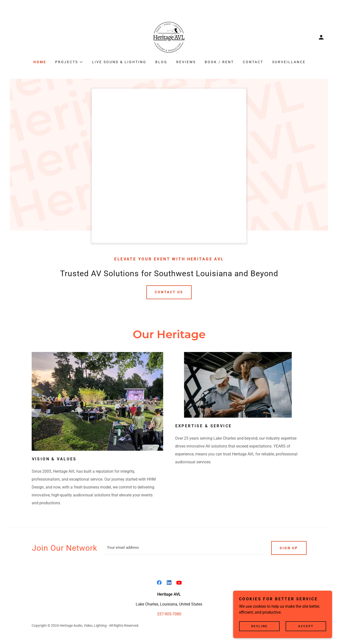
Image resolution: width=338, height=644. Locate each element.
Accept (306, 626)
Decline (259, 626)
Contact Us (169, 292)
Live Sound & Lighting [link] (119, 62)
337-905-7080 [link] (169, 614)
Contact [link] (253, 62)
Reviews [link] (186, 62)
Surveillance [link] (289, 62)
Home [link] (40, 62)
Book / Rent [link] (219, 62)
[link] (169, 37)
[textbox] (184, 548)
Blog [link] (161, 62)
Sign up (289, 548)
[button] (321, 37)
